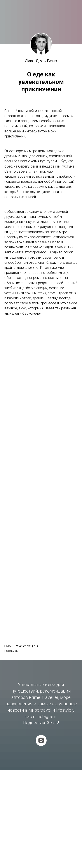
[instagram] (41, 740)
